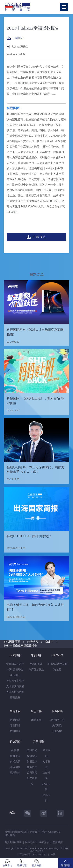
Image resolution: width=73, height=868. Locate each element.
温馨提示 (44, 842)
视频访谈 (15, 773)
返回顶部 (66, 863)
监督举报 (58, 842)
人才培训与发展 (15, 686)
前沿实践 (15, 762)
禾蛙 (44, 832)
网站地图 (30, 842)
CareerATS (54, 832)
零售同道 (15, 725)
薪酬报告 (15, 756)
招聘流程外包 (15, 669)
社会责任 (32, 767)
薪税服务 (15, 697)
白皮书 (49, 642)
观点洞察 (15, 767)
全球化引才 (36, 664)
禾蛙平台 (36, 720)
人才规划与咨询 (15, 692)
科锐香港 (10, 835)
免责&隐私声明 (13, 842)
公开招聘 (57, 731)
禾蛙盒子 (35, 832)
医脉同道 (15, 720)
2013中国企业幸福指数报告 (20, 646)
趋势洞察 (33, 642)
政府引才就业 (36, 669)
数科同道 (15, 731)
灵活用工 (15, 675)
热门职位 (57, 725)
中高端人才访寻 (15, 664)
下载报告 (15, 38)
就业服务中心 (57, 720)
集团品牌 (32, 762)
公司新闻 (32, 773)
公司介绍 (32, 756)
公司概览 (32, 750)
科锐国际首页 (12, 642)
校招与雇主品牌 (15, 681)
